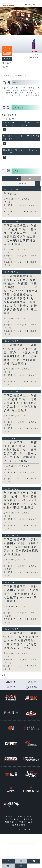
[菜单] (39, 4)
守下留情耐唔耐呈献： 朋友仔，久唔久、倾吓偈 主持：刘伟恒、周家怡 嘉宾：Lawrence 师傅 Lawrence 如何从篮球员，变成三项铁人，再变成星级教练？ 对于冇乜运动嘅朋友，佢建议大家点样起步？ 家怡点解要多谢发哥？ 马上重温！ (21, 295)
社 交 (33, 682)
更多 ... (5, 675)
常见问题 (29, 819)
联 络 (13, 687)
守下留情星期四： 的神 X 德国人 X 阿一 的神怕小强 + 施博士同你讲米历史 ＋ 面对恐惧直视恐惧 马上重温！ (21, 547)
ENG (27, 5)
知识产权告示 (12, 819)
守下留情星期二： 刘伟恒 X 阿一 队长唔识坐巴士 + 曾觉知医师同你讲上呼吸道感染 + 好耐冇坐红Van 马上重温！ (21, 641)
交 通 (13, 682)
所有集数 (7, 59)
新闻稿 (10, 817)
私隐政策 (10, 822)
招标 (30, 817)
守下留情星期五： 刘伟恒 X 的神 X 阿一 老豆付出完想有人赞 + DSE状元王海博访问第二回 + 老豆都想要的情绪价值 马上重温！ (20, 235)
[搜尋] (34, 4)
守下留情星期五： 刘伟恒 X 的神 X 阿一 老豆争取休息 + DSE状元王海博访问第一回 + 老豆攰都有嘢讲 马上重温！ (20, 500)
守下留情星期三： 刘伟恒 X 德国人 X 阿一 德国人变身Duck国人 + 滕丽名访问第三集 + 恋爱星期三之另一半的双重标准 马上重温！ (21, 354)
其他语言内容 (19, 825)
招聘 (21, 817)
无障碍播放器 (26, 822)
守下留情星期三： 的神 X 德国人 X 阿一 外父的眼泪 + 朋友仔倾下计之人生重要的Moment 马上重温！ (21, 594)
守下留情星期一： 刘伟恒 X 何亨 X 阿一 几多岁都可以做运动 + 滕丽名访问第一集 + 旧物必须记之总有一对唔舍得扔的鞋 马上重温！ (20, 452)
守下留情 (9, 119)
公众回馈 (33, 687)
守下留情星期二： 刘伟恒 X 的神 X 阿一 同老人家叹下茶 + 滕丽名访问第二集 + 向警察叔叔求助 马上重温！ (20, 403)
